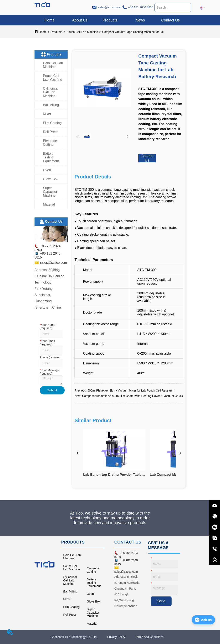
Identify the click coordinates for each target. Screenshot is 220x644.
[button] (110, 20)
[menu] (110, 20)
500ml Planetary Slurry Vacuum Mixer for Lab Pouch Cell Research (131, 390)
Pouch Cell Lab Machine (82, 32)
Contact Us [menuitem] (170, 20)
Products (56, 32)
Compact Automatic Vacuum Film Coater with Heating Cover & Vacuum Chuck (133, 396)
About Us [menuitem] (80, 20)
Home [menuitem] (49, 20)
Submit (52, 390)
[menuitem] (110, 20)
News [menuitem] (140, 20)
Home (43, 32)
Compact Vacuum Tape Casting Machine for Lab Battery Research (145, 32)
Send (161, 601)
